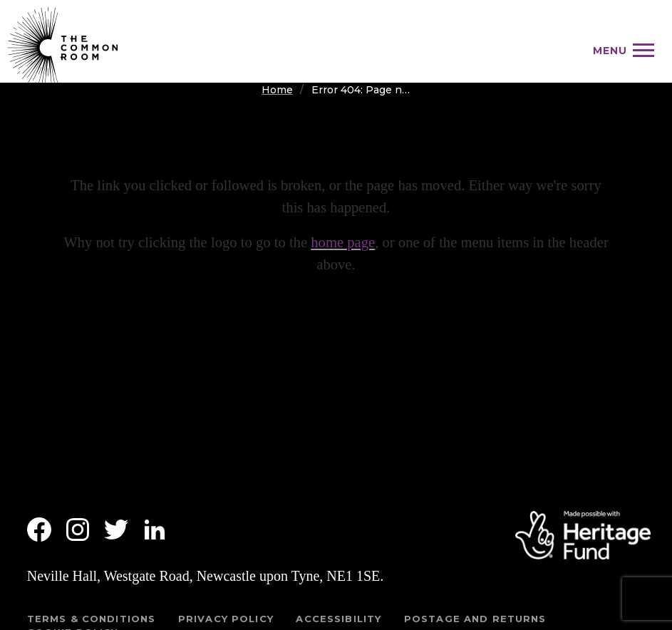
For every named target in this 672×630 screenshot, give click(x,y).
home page (343, 242)
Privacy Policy (226, 619)
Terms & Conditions (92, 619)
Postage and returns (475, 619)
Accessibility (338, 619)
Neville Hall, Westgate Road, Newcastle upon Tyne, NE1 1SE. (206, 576)
